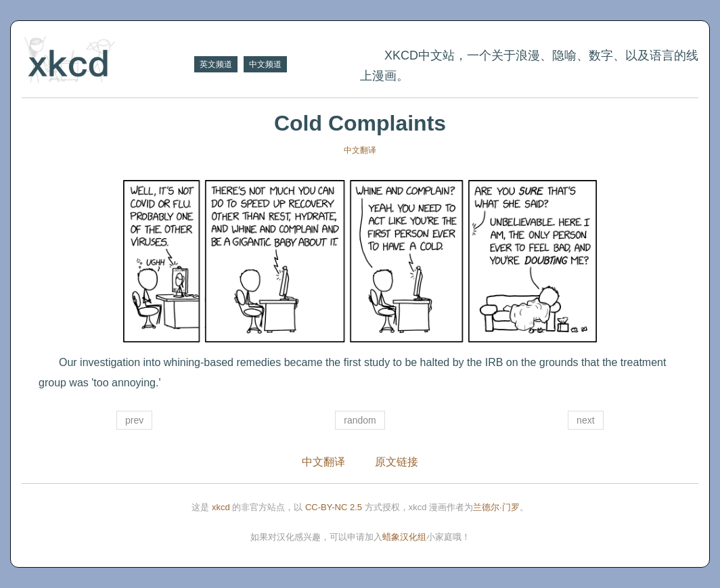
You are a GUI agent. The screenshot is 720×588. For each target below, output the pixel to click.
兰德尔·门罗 (496, 507)
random (360, 420)
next (585, 420)
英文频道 (216, 64)
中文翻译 (360, 150)
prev (134, 420)
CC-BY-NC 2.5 (334, 507)
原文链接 (397, 462)
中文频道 (265, 64)
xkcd (221, 507)
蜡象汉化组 (404, 537)
